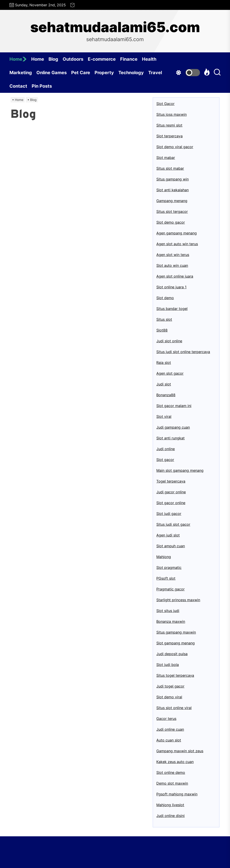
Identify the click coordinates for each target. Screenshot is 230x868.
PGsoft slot (166, 578)
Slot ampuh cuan (171, 546)
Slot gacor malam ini (174, 406)
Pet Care (81, 73)
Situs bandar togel (172, 309)
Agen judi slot (168, 535)
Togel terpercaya (171, 481)
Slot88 (162, 330)
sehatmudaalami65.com (115, 27)
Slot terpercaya (169, 136)
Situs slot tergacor (172, 211)
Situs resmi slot (169, 125)
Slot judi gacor (169, 514)
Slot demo (165, 298)
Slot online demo (171, 772)
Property (104, 73)
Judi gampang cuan (173, 427)
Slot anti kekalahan (172, 190)
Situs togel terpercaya (175, 675)
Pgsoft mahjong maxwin (177, 794)
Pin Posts (42, 86)
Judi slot (164, 384)
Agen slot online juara (175, 276)
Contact (18, 86)
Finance (129, 59)
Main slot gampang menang (180, 470)
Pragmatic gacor (170, 589)
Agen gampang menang (177, 233)
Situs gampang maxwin (176, 632)
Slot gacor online (171, 503)
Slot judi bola (168, 665)
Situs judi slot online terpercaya (183, 352)
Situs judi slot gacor (173, 524)
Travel (155, 73)
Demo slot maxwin (172, 783)
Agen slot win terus (173, 255)
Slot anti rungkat (170, 438)
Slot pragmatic (169, 568)
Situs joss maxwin (171, 114)
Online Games (52, 73)
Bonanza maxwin (171, 621)
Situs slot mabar (170, 168)
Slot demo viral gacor (175, 147)
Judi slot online (169, 341)
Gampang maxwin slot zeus (180, 751)
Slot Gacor (165, 104)
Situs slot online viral (174, 708)
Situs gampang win (172, 179)
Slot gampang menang (176, 643)
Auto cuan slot (169, 740)
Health (149, 59)
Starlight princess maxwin (178, 600)
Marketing (21, 73)
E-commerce (102, 59)
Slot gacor (165, 460)
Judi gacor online (171, 492)
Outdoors (73, 59)
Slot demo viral (169, 697)
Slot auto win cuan (172, 265)
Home (18, 59)
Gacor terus (166, 719)
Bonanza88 (166, 395)
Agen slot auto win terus (177, 244)
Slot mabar (166, 158)
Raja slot (164, 363)
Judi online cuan (170, 729)
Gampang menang (172, 201)
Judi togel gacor (170, 686)
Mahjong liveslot (170, 805)
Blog (53, 59)
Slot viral (164, 416)
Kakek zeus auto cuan (175, 762)
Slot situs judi (168, 611)
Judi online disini (170, 816)
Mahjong (164, 557)
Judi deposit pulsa (172, 654)
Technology (131, 73)
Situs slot (164, 319)
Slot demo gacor (171, 222)
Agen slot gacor (170, 373)
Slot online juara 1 (171, 287)
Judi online (166, 449)
